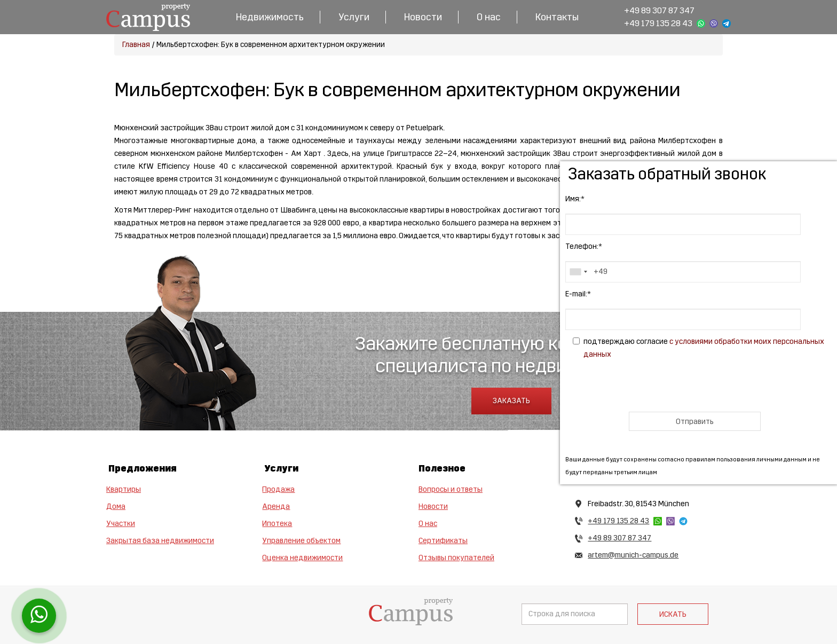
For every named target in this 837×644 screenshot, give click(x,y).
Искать (673, 614)
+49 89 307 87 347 (659, 10)
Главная (136, 45)
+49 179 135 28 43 (658, 23)
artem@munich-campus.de (633, 555)
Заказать (511, 401)
